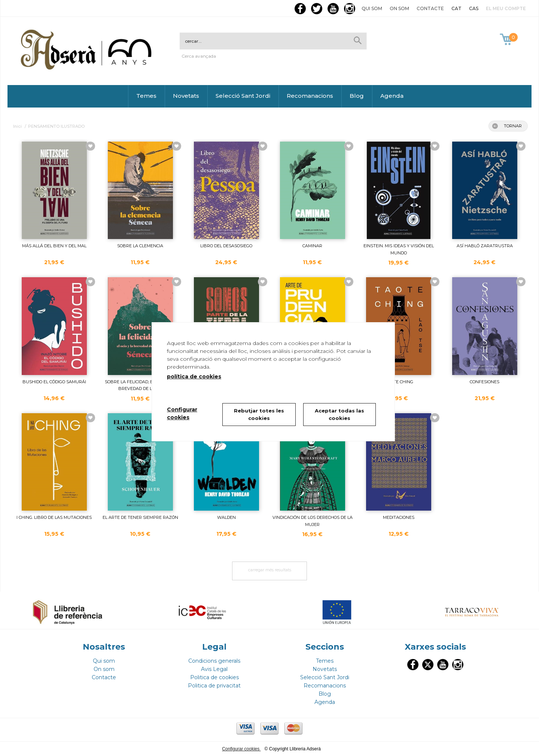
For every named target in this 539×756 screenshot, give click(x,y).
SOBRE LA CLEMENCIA (140, 246)
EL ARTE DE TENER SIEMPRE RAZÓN (140, 517)
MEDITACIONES (399, 517)
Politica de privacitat (214, 686)
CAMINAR (312, 246)
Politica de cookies (214, 677)
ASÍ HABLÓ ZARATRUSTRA (485, 246)
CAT (456, 8)
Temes (146, 96)
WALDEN (226, 517)
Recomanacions (310, 96)
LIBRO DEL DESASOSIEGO (226, 246)
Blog (357, 96)
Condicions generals (214, 661)
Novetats (186, 96)
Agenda (392, 96)
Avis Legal (214, 669)
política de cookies (194, 377)
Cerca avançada (199, 56)
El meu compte (506, 8)
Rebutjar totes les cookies (259, 414)
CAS (474, 8)
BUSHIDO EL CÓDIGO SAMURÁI (54, 382)
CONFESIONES (485, 382)
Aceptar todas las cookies (339, 414)
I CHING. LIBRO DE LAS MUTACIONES (54, 517)
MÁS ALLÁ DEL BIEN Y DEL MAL (54, 246)
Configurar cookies (241, 749)
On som (399, 8)
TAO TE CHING (398, 382)
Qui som (372, 8)
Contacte (430, 8)
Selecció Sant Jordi (243, 96)
